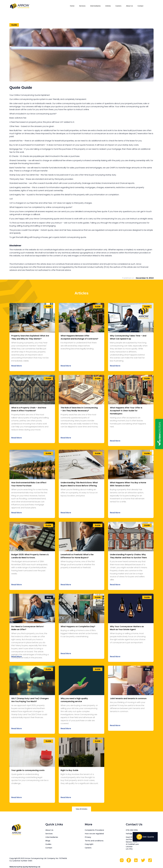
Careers (118, 6)
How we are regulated (94, 834)
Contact (140, 6)
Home (72, 6)
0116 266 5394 (132, 830)
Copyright (89, 844)
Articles (108, 6)
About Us (130, 6)
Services (82, 6)
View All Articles (81, 809)
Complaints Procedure (94, 830)
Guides (48, 844)
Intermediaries (95, 6)
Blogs (48, 841)
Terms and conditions (94, 841)
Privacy (88, 837)
